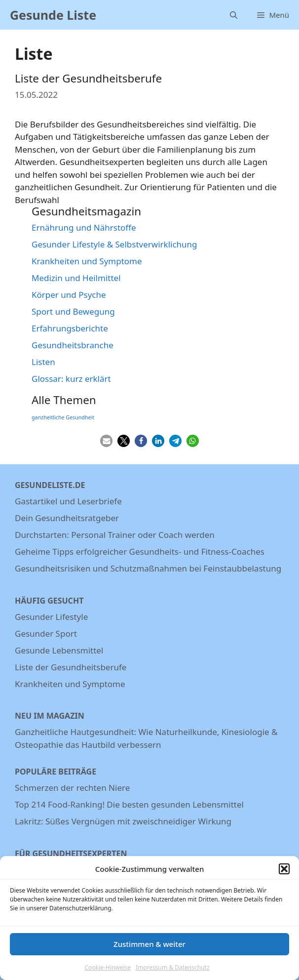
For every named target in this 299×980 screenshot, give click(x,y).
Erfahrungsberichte (70, 328)
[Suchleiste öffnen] (234, 15)
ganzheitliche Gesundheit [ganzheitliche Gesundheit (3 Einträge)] (63, 417)
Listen (43, 362)
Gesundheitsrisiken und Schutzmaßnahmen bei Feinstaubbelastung (148, 568)
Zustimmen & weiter (149, 949)
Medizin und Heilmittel (76, 278)
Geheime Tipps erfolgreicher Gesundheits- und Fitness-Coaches (140, 551)
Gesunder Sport (46, 633)
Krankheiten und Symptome (87, 261)
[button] (284, 874)
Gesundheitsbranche (73, 345)
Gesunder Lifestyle (51, 617)
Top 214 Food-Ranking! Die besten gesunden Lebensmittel (129, 804)
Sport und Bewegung (73, 311)
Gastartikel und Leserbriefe (68, 501)
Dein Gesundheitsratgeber (67, 518)
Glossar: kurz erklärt (71, 379)
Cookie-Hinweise (107, 972)
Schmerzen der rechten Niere (72, 788)
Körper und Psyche (69, 295)
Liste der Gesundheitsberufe (88, 78)
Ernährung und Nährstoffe (84, 227)
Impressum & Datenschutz (173, 972)
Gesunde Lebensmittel (59, 650)
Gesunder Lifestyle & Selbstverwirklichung (114, 244)
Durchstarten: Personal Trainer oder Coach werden (115, 535)
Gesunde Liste (53, 15)
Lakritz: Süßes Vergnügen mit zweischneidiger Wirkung (123, 821)
